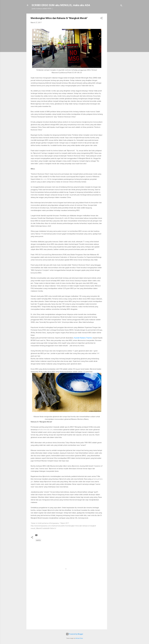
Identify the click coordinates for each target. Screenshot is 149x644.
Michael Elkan (79, 638)
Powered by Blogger (75, 634)
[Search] (121, 6)
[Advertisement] (116, 46)
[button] (101, 18)
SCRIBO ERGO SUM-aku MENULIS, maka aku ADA (61, 5)
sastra (38, 540)
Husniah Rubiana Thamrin (83, 338)
